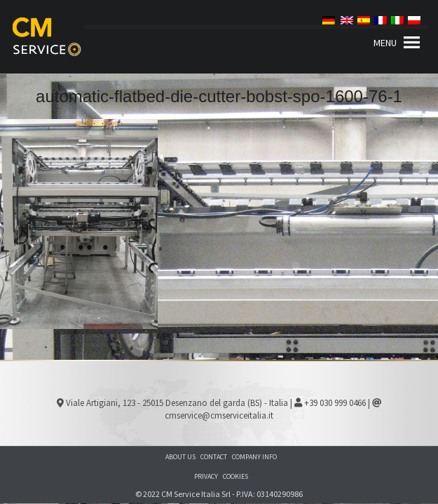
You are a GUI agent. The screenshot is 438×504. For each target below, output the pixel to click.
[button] (385, 43)
